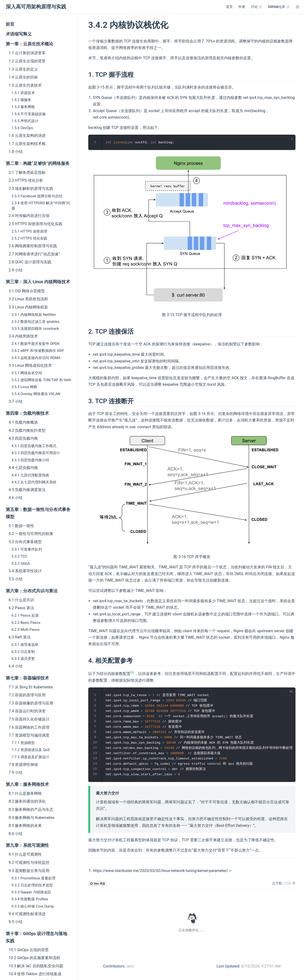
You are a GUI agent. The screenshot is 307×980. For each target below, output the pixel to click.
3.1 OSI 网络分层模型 (27, 291)
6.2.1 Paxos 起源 (25, 615)
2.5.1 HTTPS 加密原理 (29, 231)
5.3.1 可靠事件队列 (27, 549)
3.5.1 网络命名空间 (27, 373)
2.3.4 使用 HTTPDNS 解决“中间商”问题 (41, 206)
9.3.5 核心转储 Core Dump (33, 906)
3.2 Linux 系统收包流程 (28, 299)
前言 (10, 24)
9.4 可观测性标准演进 (27, 914)
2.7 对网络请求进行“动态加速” (34, 254)
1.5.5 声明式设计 (25, 121)
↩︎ (231, 871)
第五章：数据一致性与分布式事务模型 (38, 513)
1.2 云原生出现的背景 (27, 61)
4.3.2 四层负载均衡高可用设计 (36, 453)
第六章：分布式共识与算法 (32, 591)
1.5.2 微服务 (21, 100)
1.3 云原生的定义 (23, 69)
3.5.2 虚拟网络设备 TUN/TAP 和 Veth (41, 380)
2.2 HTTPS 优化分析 (26, 180)
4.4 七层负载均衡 (23, 468)
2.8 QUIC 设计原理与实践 (30, 262)
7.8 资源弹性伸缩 (23, 765)
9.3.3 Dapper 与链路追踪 (31, 892)
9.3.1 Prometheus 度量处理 (33, 878)
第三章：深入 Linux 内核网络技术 (38, 282)
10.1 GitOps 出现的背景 (29, 950)
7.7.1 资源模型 (23, 743)
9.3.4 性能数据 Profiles (30, 899)
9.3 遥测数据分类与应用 (29, 871)
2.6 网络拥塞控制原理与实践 (33, 246)
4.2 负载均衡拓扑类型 (27, 430)
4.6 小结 (16, 498)
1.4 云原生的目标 (23, 77)
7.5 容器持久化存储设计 (29, 719)
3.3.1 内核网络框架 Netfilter (34, 315)
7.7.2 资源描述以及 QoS (31, 750)
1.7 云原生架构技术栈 (27, 144)
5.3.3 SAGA (21, 564)
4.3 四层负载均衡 (23, 438)
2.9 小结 (16, 270)
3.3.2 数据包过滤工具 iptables (35, 322)
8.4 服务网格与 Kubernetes (32, 818)
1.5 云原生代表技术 (25, 85)
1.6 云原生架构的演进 (27, 135)
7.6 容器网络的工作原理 (29, 727)
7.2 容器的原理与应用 (27, 695)
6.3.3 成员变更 (23, 659)
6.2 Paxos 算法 (21, 608)
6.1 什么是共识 (21, 600)
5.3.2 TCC (19, 556)
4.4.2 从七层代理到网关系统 (34, 482)
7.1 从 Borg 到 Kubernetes (31, 687)
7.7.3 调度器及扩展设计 (30, 757)
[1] (132, 672)
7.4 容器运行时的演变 (27, 711)
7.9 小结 (16, 773)
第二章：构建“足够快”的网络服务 (38, 163)
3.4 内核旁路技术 (23, 336)
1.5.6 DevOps (22, 128)
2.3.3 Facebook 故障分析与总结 (37, 196)
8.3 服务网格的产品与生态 (31, 809)
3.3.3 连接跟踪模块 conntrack (35, 329)
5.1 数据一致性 (21, 526)
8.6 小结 (16, 834)
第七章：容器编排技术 (27, 678)
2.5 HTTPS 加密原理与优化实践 (35, 224)
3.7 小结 (16, 401)
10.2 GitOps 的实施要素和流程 (34, 958)
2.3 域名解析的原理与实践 (31, 189)
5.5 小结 (16, 579)
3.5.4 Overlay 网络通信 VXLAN (36, 394)
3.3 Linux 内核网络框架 (28, 307)
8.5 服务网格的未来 (25, 826)
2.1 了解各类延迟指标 (27, 172)
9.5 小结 (16, 922)
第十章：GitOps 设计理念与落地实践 (36, 937)
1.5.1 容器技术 (23, 93)
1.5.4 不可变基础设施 (29, 114)
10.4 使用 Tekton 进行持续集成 (35, 974)
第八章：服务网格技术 (27, 784)
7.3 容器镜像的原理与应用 (31, 703)
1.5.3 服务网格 (23, 107)
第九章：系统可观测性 (27, 845)
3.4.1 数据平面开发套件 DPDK (35, 344)
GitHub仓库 (279, 7)
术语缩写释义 (19, 34)
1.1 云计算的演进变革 (27, 53)
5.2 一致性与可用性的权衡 (31, 534)
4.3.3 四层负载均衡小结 (30, 460)
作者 (242, 7)
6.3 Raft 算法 (20, 637)
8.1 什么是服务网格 (25, 793)
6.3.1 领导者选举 (25, 645)
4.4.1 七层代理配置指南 (30, 475)
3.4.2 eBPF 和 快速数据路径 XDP (38, 351)
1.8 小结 (16, 152)
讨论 (257, 7)
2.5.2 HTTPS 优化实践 (29, 238)
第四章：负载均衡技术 (27, 413)
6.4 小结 (16, 666)
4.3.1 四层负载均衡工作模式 (34, 446)
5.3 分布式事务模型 (25, 542)
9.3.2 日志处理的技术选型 (32, 885)
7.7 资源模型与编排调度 (29, 735)
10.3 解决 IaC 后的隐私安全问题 (36, 966)
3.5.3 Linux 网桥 (24, 387)
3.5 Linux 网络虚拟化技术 (30, 365)
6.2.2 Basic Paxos (26, 623)
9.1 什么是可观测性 (25, 854)
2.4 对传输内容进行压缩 (29, 216)
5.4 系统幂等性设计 (25, 571)
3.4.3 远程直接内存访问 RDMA (36, 358)
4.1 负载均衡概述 (23, 422)
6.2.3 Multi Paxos (26, 630)
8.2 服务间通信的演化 (27, 801)
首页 (229, 7)
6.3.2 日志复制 (23, 652)
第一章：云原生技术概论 (30, 44)
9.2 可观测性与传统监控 (29, 863)
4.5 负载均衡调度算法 (27, 490)
